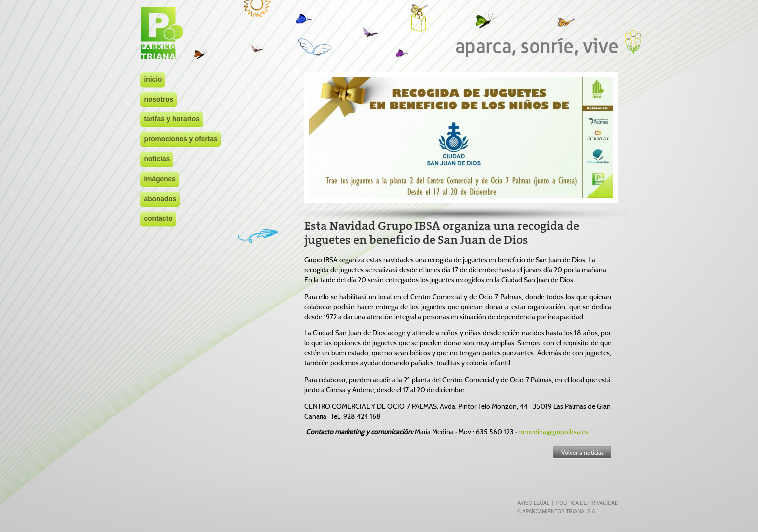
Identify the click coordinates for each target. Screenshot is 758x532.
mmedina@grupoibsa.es (553, 432)
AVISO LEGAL (533, 503)
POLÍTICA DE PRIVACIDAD (588, 503)
